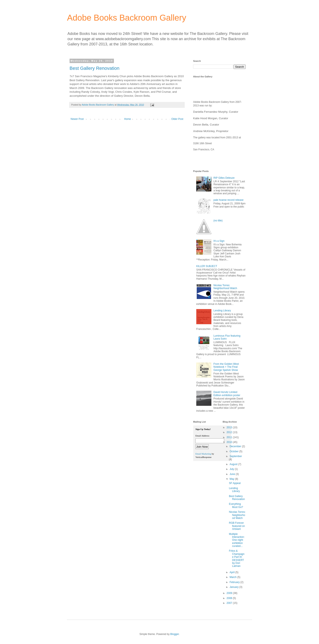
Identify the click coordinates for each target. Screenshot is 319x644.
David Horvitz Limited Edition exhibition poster (227, 394)
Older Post (177, 119)
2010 (230, 442)
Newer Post (77, 119)
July (232, 469)
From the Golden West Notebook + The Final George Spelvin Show (226, 367)
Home (128, 119)
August (234, 464)
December (236, 446)
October (234, 451)
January (234, 587)
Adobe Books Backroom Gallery (127, 18)
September (236, 456)
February (235, 582)
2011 (230, 437)
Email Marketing (203, 454)
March (233, 577)
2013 (230, 427)
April (232, 572)
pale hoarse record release (229, 200)
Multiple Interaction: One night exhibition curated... (237, 540)
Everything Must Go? (236, 505)
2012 (230, 432)
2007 (230, 603)
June (233, 474)
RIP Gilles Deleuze (224, 178)
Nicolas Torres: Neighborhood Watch (225, 287)
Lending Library (222, 311)
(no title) (218, 221)
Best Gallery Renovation (94, 68)
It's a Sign (219, 241)
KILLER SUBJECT (207, 266)
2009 (230, 593)
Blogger (175, 634)
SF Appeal (235, 483)
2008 (230, 598)
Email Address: (203, 436)
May (232, 479)
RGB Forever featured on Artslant (237, 526)
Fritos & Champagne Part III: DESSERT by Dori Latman (237, 558)
